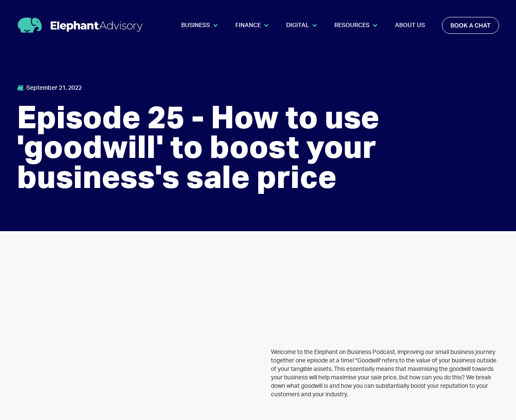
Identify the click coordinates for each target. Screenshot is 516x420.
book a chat (470, 25)
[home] (80, 25)
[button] (200, 25)
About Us (410, 25)
